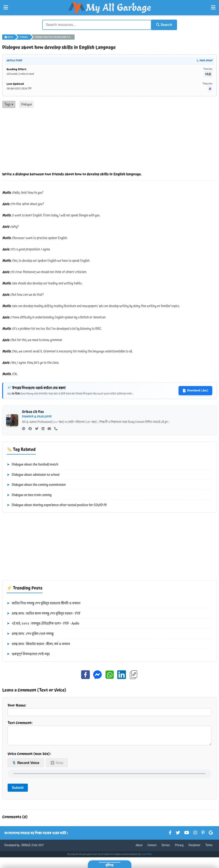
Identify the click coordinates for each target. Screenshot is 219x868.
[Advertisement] (109, 140)
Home (9, 37)
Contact (152, 848)
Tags (9, 104)
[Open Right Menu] (213, 8)
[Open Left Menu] (6, 8)
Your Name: (109, 709)
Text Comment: (109, 734)
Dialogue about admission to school (33, 475)
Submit (18, 791)
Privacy (179, 848)
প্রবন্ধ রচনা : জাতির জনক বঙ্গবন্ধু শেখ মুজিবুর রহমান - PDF (44, 613)
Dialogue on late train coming (29, 495)
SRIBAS (26, 848)
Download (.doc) (195, 390)
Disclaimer (195, 848)
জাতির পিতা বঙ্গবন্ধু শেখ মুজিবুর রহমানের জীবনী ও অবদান (44, 603)
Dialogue (24, 37)
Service (166, 848)
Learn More (147, 857)
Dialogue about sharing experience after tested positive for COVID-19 (57, 505)
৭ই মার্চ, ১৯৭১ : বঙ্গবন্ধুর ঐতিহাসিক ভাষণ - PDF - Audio (43, 623)
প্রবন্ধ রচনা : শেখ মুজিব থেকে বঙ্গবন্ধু (30, 633)
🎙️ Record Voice (26, 766)
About (139, 848)
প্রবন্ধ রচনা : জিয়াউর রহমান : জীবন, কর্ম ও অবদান (38, 644)
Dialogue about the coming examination (36, 485)
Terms (209, 848)
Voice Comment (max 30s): (29, 757)
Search (163, 25)
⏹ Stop (57, 766)
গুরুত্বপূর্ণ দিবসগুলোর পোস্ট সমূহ (28, 654)
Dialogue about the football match (33, 464)
